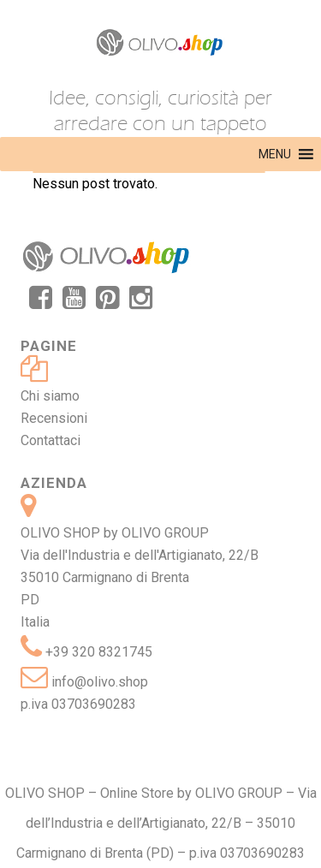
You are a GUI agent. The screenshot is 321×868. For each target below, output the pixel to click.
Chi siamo (50, 396)
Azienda (54, 483)
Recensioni (54, 418)
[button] (275, 154)
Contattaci (51, 440)
